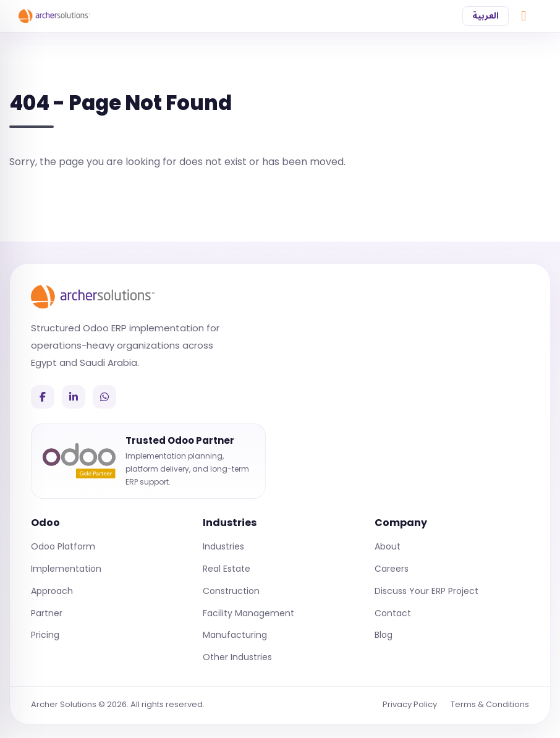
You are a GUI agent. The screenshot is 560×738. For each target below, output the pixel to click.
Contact (393, 613)
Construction (231, 591)
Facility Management (248, 613)
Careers (392, 569)
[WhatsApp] (104, 397)
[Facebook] (43, 397)
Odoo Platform (63, 546)
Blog (384, 635)
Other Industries (237, 657)
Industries (223, 546)
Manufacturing (235, 635)
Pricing (45, 635)
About (388, 546)
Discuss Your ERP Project (426, 591)
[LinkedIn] (74, 397)
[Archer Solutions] (93, 297)
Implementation (66, 569)
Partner (47, 613)
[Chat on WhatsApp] (524, 16)
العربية (486, 16)
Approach (52, 591)
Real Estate (227, 569)
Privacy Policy (410, 704)
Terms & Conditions (490, 704)
